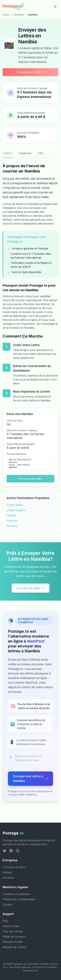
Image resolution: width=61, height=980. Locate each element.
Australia (12, 521)
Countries (19, 15)
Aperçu (8, 153)
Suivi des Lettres (13, 931)
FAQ (41, 153)
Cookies (7, 905)
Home (6, 15)
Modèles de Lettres (14, 947)
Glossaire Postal (13, 942)
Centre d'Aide (11, 926)
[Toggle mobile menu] (55, 7)
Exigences (25, 153)
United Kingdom (16, 510)
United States (15, 505)
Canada (11, 515)
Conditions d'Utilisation (17, 894)
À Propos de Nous (14, 867)
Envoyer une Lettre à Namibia (30, 781)
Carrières (8, 878)
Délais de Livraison (14, 937)
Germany (12, 526)
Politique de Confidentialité (19, 899)
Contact (7, 872)
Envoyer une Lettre (31, 72)
